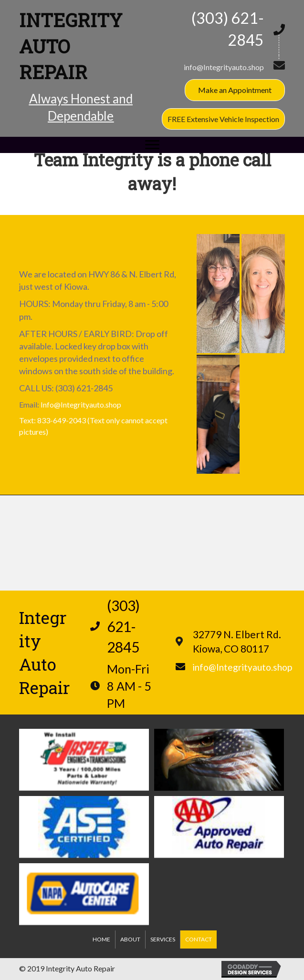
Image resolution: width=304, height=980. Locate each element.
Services (163, 939)
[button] (235, 90)
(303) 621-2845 (84, 388)
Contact (199, 939)
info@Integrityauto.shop (224, 67)
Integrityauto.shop (91, 404)
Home (101, 939)
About (130, 939)
